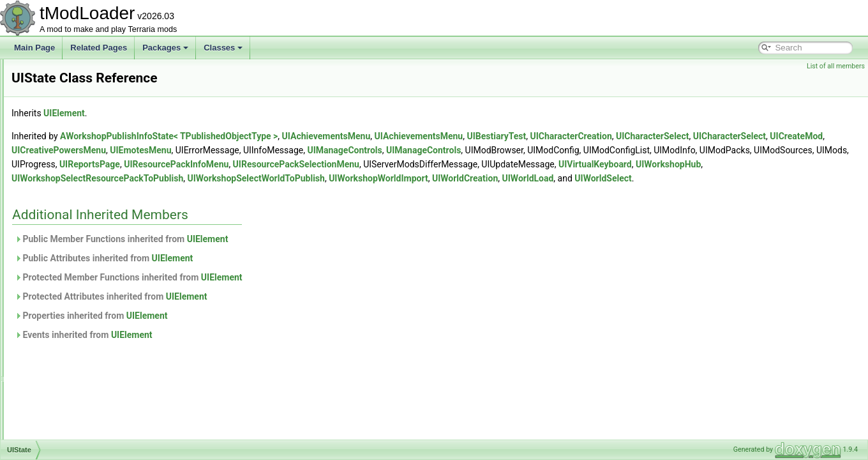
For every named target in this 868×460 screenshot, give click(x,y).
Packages (165, 48)
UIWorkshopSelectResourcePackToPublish (115, 424)
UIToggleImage (68, 312)
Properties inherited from (251, 330)
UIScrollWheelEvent (76, 171)
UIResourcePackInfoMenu (87, 129)
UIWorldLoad (370, 192)
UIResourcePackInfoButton (88, 115)
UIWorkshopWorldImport (221, 192)
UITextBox (60, 284)
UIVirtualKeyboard (73, 354)
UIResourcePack (71, 101)
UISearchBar (64, 185)
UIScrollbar (61, 157)
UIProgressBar (67, 73)
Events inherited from (243, 349)
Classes (223, 48)
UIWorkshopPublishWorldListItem (99, 410)
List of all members (836, 66)
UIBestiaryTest (656, 136)
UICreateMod (275, 150)
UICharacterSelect (812, 136)
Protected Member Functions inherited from (288, 291)
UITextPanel (63, 298)
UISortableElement (74, 241)
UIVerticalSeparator (75, 326)
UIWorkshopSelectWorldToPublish (100, 438)
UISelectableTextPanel (81, 199)
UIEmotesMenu (434, 150)
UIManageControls (638, 150)
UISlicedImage (67, 213)
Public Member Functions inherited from (281, 253)
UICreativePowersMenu (352, 150)
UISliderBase (64, 227)
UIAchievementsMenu (486, 136)
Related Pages (99, 48)
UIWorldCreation (307, 192)
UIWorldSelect (445, 192)
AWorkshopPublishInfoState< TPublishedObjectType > (328, 136)
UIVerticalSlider (68, 340)
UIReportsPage (68, 87)
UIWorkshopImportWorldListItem (97, 382)
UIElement (224, 113)
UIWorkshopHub (70, 368)
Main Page (34, 48)
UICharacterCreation (730, 136)
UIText (53, 270)
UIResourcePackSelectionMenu (96, 143)
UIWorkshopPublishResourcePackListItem (114, 396)
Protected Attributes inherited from (271, 310)
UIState (55, 256)
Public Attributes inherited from (263, 272)
